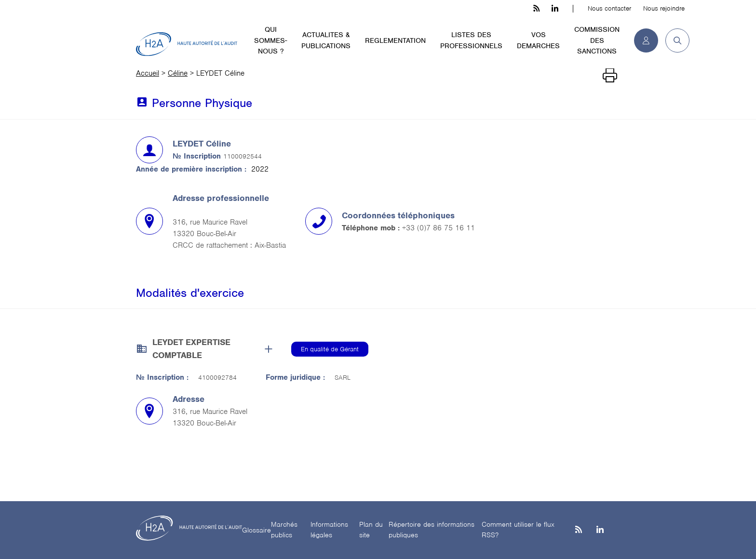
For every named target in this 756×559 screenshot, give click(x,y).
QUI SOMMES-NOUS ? (270, 40)
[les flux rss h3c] (536, 9)
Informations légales (329, 530)
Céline (178, 73)
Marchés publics (284, 530)
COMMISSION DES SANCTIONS (597, 40)
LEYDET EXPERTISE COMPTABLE (191, 349)
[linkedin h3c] (555, 9)
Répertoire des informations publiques (432, 530)
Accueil (148, 73)
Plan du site (371, 530)
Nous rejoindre (664, 8)
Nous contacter (609, 8)
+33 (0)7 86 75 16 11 (439, 228)
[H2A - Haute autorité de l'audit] (187, 44)
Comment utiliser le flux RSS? (518, 530)
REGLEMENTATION (395, 40)
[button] (674, 40)
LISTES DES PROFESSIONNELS (471, 40)
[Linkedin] (600, 530)
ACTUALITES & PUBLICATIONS (326, 40)
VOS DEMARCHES (538, 40)
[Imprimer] (610, 76)
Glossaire (256, 530)
